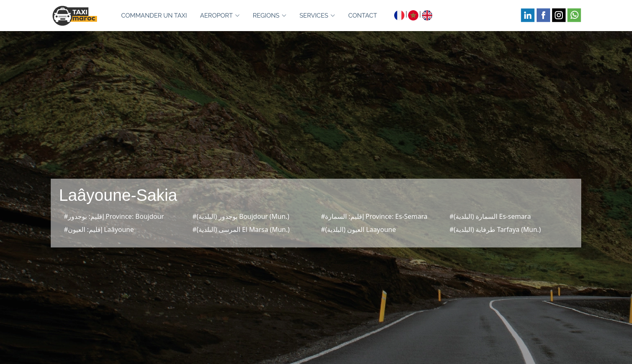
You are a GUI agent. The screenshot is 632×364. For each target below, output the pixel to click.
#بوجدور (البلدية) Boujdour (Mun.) (241, 216)
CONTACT (363, 16)
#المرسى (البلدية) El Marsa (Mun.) (241, 229)
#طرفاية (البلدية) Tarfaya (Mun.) (495, 229)
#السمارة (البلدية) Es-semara (490, 216)
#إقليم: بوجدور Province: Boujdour (114, 216)
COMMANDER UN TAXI (154, 16)
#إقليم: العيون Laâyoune (99, 229)
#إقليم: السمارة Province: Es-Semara (374, 216)
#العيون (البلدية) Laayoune (358, 229)
